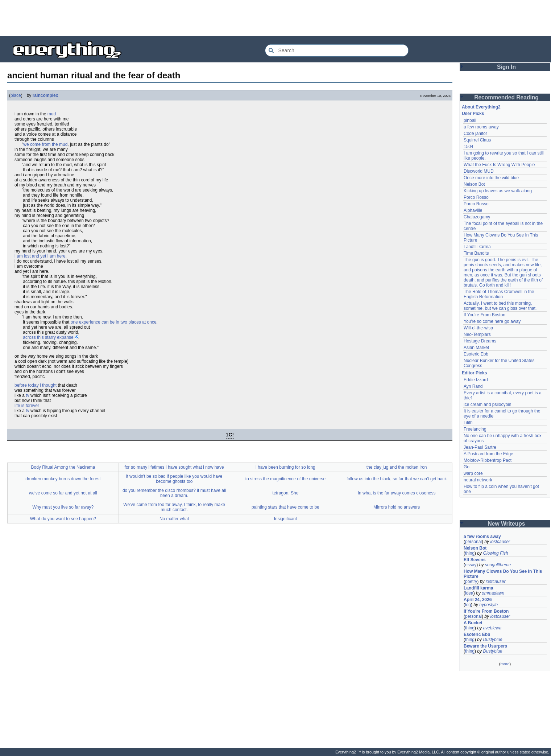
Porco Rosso (476, 197)
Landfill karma (477, 247)
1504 (469, 147)
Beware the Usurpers (485, 646)
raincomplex (45, 95)
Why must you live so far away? (63, 507)
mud (52, 114)
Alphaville (473, 210)
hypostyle (488, 605)
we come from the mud (45, 144)
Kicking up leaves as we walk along (498, 191)
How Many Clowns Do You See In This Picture (503, 574)
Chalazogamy (477, 217)
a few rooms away (481, 127)
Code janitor (475, 133)
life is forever (27, 406)
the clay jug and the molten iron (397, 467)
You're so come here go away (492, 321)
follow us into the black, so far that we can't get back (397, 479)
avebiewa (492, 628)
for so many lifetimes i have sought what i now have (174, 467)
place (16, 95)
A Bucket (473, 623)
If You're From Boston (484, 315)
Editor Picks (474, 373)
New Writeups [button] (507, 524)
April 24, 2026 (478, 600)
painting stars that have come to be (285, 507)
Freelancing (475, 429)
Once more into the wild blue (491, 178)
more (505, 664)
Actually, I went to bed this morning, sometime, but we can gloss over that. (500, 306)
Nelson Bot (474, 184)
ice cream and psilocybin (487, 404)
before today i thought (36, 385)
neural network (478, 480)
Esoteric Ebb (476, 354)
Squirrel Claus (477, 140)
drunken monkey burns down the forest (63, 479)
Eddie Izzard (476, 380)
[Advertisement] (275, 18)
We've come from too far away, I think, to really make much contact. (174, 507)
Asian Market (476, 348)
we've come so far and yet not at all (63, 493)
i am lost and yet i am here (40, 256)
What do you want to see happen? (63, 519)
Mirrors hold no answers (397, 507)
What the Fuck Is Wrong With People (499, 165)
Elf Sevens (475, 560)
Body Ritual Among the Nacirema (63, 467)
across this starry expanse (48, 337)
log (468, 605)
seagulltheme (498, 565)
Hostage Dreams (480, 341)
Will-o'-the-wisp (478, 328)
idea (469, 593)
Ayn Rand (473, 386)
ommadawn (493, 593)
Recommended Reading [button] (506, 97)
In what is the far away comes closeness (397, 493)
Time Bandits (476, 253)
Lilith (468, 423)
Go (467, 467)
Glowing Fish (495, 553)
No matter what (174, 519)
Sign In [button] (506, 67)
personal (473, 542)
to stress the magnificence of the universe (285, 479)
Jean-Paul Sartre (480, 447)
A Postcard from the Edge (488, 454)
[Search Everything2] (337, 50)
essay (471, 565)
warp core (473, 473)
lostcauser (500, 542)
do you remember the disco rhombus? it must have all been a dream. (174, 493)
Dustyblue (492, 640)
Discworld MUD (479, 171)
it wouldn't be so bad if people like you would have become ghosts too (174, 479)
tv (27, 395)
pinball (470, 120)
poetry (471, 582)
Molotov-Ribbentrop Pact (488, 460)
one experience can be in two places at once (114, 322)
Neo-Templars (477, 334)
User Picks (473, 114)
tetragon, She (285, 493)
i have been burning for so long (285, 467)
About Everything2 (481, 107)
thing (470, 553)
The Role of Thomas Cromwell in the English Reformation (499, 294)
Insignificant (285, 519)
